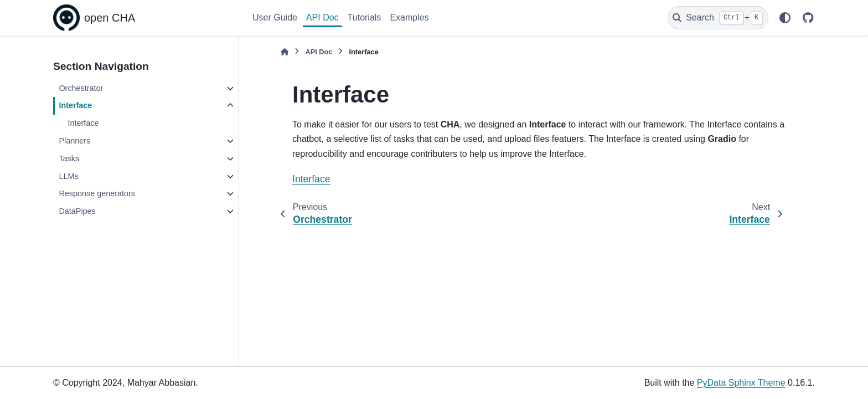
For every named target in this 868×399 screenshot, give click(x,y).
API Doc (322, 17)
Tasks (69, 158)
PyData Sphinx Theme (741, 383)
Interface (75, 105)
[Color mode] (785, 18)
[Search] (718, 18)
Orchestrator (81, 88)
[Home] (285, 52)
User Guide (275, 17)
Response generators (97, 193)
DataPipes (77, 211)
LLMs (68, 176)
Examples (409, 17)
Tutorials (365, 17)
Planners (74, 141)
